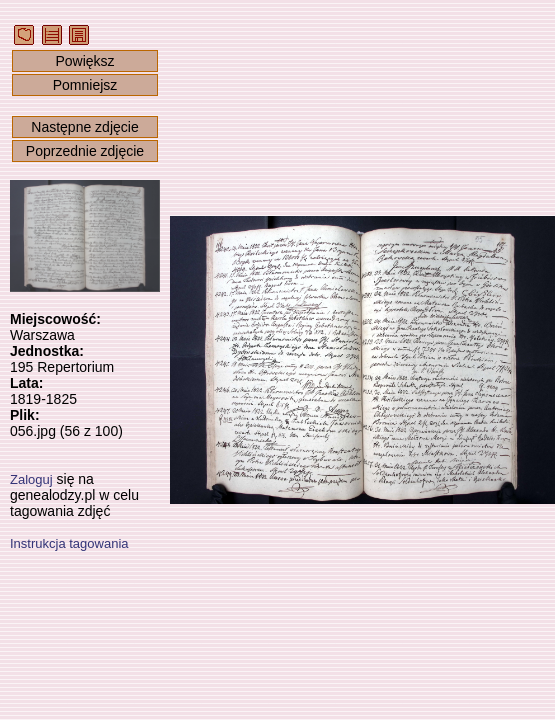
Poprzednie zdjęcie (85, 151)
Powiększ (84, 61)
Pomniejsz (85, 85)
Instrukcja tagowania (69, 543)
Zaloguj (31, 479)
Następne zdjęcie (84, 127)
